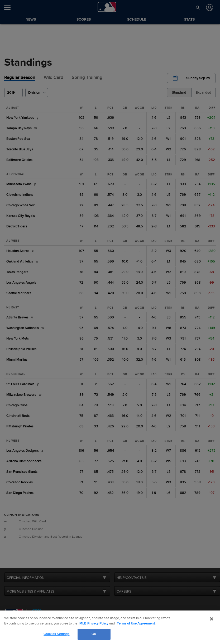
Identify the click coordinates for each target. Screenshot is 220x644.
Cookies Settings (56, 634)
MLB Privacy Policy (94, 623)
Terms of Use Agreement (136, 623)
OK (94, 634)
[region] (110, 627)
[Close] (212, 619)
